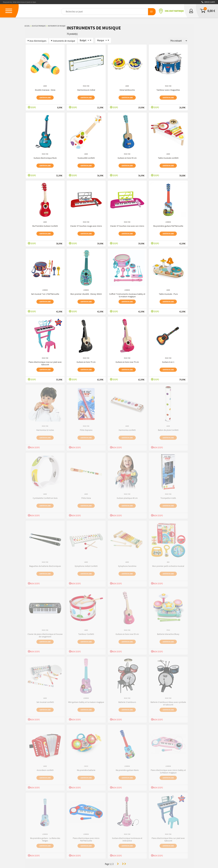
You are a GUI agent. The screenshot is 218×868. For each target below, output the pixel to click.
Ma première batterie (86, 769)
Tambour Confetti (86, 633)
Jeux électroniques (39, 26)
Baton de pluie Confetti (168, 429)
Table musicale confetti (168, 157)
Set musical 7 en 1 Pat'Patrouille (45, 293)
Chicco (86, 765)
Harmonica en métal (86, 89)
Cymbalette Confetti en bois (45, 497)
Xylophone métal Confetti (86, 565)
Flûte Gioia (86, 497)
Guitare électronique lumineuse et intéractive (127, 838)
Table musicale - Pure (168, 293)
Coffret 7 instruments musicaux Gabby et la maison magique (127, 294)
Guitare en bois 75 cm (86, 361)
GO (151, 11)
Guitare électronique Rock (45, 157)
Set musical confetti (45, 701)
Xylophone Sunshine (127, 565)
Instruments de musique (57, 26)
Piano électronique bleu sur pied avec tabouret (168, 838)
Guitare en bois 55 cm (127, 157)
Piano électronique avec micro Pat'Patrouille (86, 838)
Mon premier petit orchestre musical (168, 565)
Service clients (208, 2)
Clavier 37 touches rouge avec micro (86, 225)
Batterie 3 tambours (127, 701)
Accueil (27, 26)
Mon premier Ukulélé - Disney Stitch (86, 293)
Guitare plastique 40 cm (127, 497)
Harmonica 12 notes (45, 429)
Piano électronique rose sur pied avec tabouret (45, 362)
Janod (45, 85)
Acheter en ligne (45, 97)
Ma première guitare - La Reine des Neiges (45, 838)
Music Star (86, 85)
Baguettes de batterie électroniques (45, 565)
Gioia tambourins (127, 89)
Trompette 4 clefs (168, 497)
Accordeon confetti (45, 769)
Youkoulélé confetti (86, 157)
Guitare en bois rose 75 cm (127, 361)
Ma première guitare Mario (127, 769)
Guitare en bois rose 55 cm (127, 633)
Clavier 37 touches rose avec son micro (127, 225)
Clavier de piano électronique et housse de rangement (45, 634)
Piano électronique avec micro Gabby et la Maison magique (168, 770)
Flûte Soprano (86, 429)
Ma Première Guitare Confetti (45, 225)
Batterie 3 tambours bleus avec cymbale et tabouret (168, 702)
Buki (168, 561)
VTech (168, 629)
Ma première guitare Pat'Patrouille (168, 225)
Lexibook (168, 221)
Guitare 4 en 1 (168, 361)
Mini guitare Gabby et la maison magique (86, 701)
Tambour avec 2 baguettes (168, 89)
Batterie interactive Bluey (168, 633)
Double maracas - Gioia (45, 89)
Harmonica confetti (127, 429)
